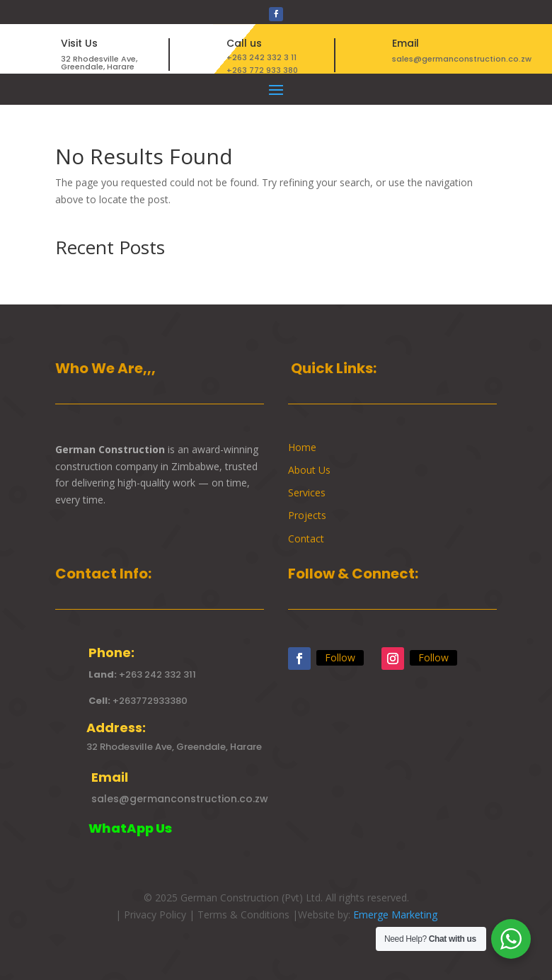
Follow (340, 657)
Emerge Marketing (395, 915)
